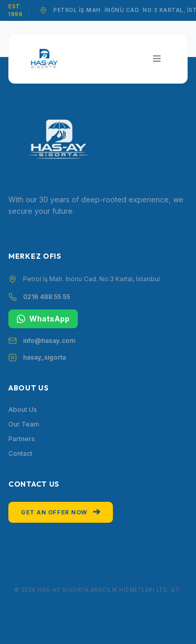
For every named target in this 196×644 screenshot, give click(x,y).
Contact (20, 453)
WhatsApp (43, 319)
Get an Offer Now (61, 511)
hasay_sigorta (44, 357)
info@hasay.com (49, 341)
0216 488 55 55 (47, 297)
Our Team (24, 424)
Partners (22, 439)
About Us (23, 410)
